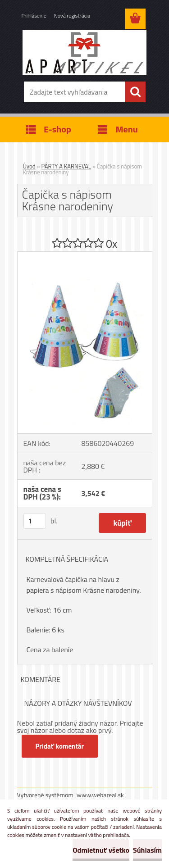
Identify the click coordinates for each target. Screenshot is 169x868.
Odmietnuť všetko (101, 850)
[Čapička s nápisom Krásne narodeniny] (85, 255)
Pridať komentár (60, 746)
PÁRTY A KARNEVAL (66, 166)
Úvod (29, 166)
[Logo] (84, 53)
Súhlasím (147, 850)
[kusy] (35, 521)
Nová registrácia (72, 16)
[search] (135, 92)
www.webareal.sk (100, 795)
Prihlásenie (34, 16)
